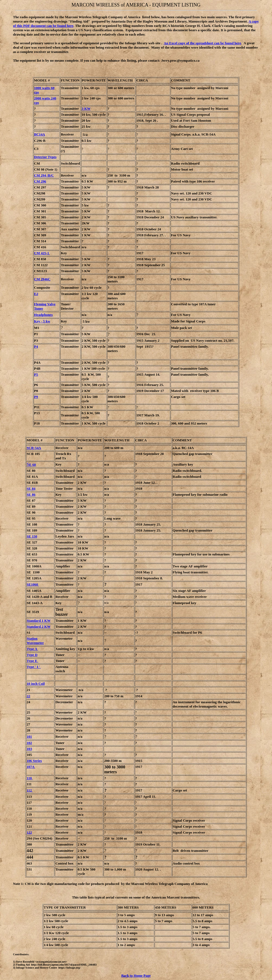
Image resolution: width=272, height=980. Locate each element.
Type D (32, 655)
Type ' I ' (34, 667)
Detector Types (45, 157)
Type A (32, 649)
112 (30, 790)
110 (30, 778)
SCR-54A (34, 448)
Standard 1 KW (39, 621)
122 (29, 832)
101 (29, 736)
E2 (36, 294)
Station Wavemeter (35, 641)
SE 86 (31, 494)
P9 (36, 397)
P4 (36, 346)
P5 (36, 374)
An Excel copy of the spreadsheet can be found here (202, 43)
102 (29, 743)
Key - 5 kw (42, 321)
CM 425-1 (42, 253)
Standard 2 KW (39, 626)
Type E (32, 661)
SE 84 (31, 489)
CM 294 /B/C (44, 175)
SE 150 (32, 536)
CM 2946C (42, 279)
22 (28, 696)
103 (29, 749)
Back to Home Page (136, 976)
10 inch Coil (36, 684)
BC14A (40, 134)
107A (31, 767)
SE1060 (33, 584)
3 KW (86, 109)
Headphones (44, 315)
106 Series (34, 761)
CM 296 (40, 181)
